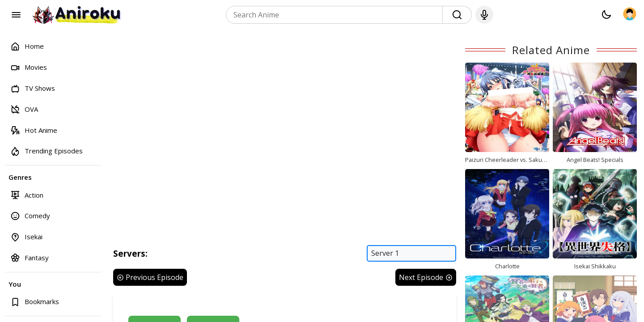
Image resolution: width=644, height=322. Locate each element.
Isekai (26, 237)
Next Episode (426, 277)
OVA (24, 109)
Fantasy (30, 257)
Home (27, 46)
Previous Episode (150, 277)
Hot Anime (34, 130)
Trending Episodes (47, 151)
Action (27, 195)
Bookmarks (35, 302)
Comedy (30, 216)
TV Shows (33, 88)
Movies (29, 67)
